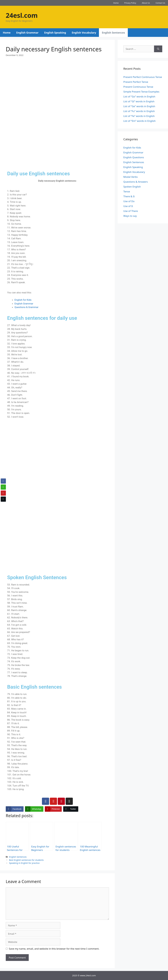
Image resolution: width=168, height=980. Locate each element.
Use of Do (129, 201)
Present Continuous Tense (138, 87)
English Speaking (55, 33)
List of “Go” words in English (139, 96)
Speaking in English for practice (24, 863)
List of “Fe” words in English (139, 116)
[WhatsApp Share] (34, 809)
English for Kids (23, 300)
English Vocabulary (84, 33)
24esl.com (22, 15)
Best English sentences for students (26, 860)
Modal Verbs (131, 177)
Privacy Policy (130, 3)
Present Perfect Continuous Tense (143, 77)
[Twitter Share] (71, 809)
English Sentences (113, 33)
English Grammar (27, 33)
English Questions (134, 157)
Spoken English (132, 187)
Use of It (128, 206)
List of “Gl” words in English (139, 101)
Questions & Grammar (26, 307)
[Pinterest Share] (53, 809)
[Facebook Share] (15, 809)
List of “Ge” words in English (139, 106)
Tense (127, 191)
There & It (129, 196)
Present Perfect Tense (136, 82)
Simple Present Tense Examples (141, 92)
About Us (146, 3)
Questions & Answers (136, 182)
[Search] (158, 49)
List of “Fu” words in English (139, 111)
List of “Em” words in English (139, 121)
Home (116, 3)
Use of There (131, 211)
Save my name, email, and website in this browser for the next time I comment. (54, 949)
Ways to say (130, 216)
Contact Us (160, 3)
